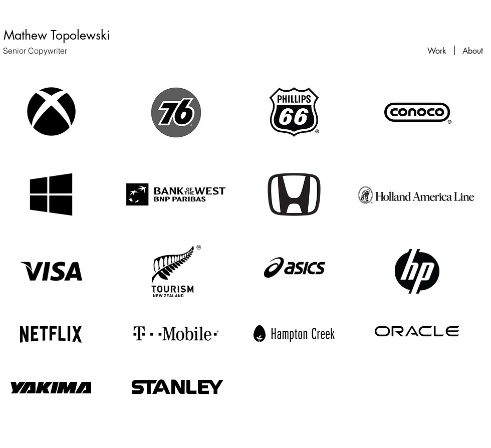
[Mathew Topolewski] (57, 35)
